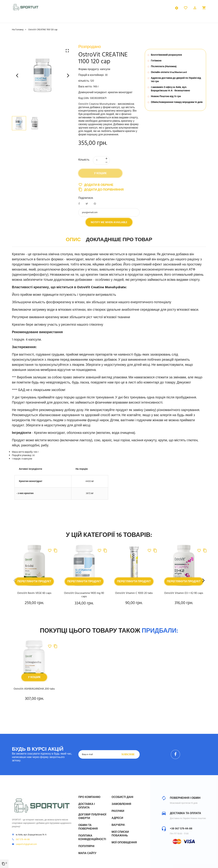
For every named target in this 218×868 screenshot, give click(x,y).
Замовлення (121, 804)
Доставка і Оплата (87, 806)
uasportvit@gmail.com (26, 844)
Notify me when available (109, 225)
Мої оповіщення (124, 843)
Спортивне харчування (30, 21)
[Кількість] (101, 163)
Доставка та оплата (185, 813)
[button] (195, 9)
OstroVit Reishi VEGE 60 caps (34, 595)
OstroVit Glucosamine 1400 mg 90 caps (84, 597)
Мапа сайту (87, 853)
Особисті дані (122, 797)
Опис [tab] (73, 242)
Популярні (86, 846)
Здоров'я (116, 21)
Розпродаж (155, 21)
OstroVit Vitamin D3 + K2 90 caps (184, 595)
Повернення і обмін (185, 798)
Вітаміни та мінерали (88, 21)
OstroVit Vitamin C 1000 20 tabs (134, 595)
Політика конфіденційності (92, 838)
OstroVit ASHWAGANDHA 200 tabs (34, 691)
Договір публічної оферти (92, 817)
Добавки (60, 21)
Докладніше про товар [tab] (119, 242)
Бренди (135, 21)
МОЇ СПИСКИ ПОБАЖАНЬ (120, 834)
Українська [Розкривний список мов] (165, 9)
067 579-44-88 (23, 840)
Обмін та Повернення (88, 827)
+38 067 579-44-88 (181, 829)
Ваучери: (118, 825)
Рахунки (118, 811)
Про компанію (89, 797)
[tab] (75, 10)
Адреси (117, 818)
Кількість (84, 162)
